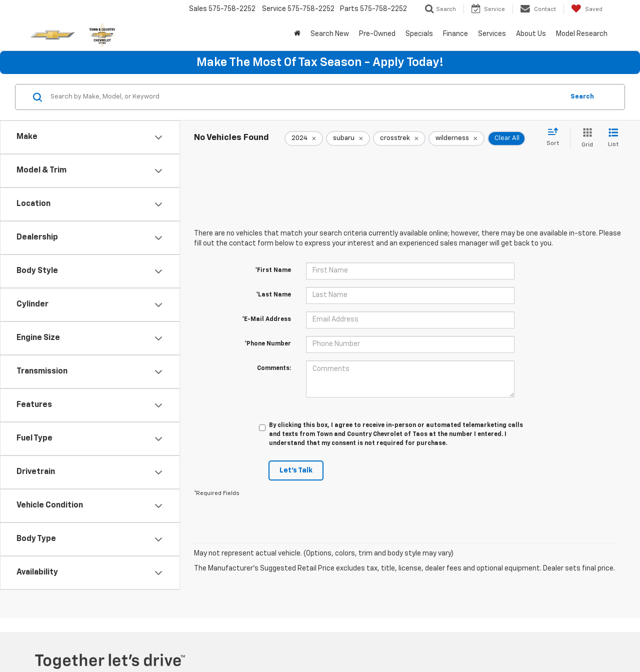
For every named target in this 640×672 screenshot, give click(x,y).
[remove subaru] (348, 138)
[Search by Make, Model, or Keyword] (306, 97)
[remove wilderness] (456, 138)
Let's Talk (296, 470)
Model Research (582, 34)
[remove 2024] (304, 138)
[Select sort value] (556, 137)
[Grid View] (585, 138)
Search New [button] (330, 34)
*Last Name (273, 295)
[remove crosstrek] (399, 138)
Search (582, 97)
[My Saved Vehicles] (587, 9)
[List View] (613, 138)
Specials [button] (419, 34)
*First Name (273, 270)
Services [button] (492, 34)
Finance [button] (455, 34)
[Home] (297, 34)
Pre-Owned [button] (377, 34)
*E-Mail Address (266, 319)
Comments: (274, 368)
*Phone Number (268, 344)
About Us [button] (531, 34)
